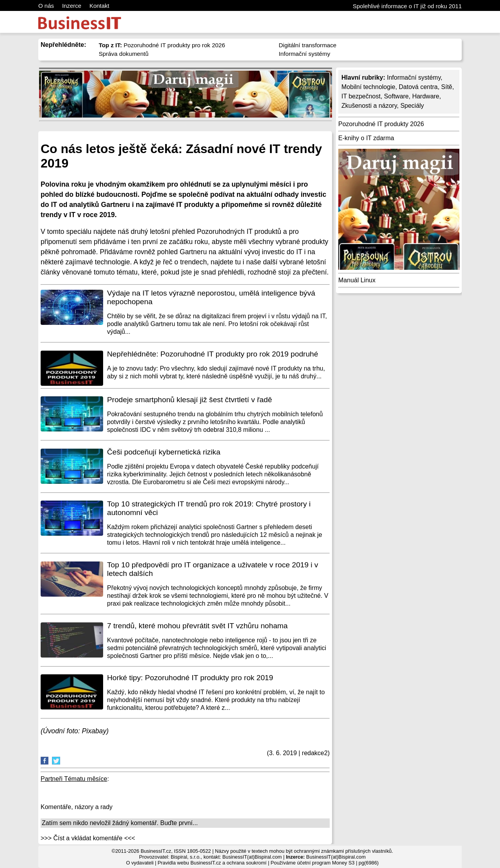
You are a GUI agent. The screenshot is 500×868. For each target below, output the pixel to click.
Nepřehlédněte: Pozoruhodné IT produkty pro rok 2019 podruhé (212, 354)
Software (396, 96)
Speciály (412, 106)
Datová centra (418, 87)
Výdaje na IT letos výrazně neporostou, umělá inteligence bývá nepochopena (211, 297)
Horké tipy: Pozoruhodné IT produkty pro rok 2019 (190, 678)
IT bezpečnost (361, 96)
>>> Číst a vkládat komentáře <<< (88, 838)
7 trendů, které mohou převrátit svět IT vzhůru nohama (197, 626)
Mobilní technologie (368, 87)
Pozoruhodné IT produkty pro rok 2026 (162, 45)
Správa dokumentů (124, 54)
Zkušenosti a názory (369, 106)
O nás (46, 6)
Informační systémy (305, 54)
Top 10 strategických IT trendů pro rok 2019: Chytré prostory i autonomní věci (209, 508)
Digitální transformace (308, 45)
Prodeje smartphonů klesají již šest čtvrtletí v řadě (189, 400)
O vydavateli (140, 863)
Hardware (426, 96)
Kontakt (99, 6)
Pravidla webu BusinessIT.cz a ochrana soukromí (212, 863)
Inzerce (72, 6)
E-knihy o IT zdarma (366, 138)
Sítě (446, 87)
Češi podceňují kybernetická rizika (164, 452)
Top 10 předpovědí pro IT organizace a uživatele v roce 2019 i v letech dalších (212, 569)
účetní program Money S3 (326, 863)
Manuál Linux (357, 280)
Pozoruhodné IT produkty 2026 (381, 124)
